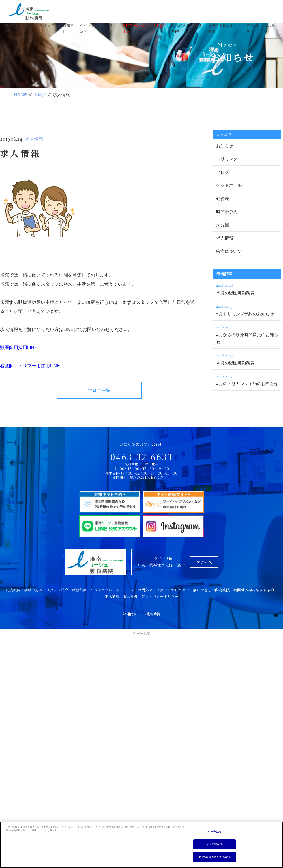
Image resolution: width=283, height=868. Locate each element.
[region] (141, 845)
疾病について (229, 251)
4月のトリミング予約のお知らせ (247, 379)
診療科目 (79, 590)
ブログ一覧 (99, 390)
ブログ (40, 95)
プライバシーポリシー (160, 596)
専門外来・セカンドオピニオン (164, 590)
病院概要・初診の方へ (24, 590)
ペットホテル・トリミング (112, 590)
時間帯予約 (227, 212)
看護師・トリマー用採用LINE (30, 366)
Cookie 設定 (141, 633)
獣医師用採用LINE (19, 348)
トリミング (227, 159)
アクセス (204, 562)
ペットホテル (229, 185)
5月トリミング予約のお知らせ (247, 309)
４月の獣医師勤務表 (247, 358)
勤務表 (223, 199)
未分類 (223, 225)
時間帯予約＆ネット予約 (254, 590)
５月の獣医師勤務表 (247, 288)
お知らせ (225, 146)
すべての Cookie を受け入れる (215, 857)
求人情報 (34, 139)
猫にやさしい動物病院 (211, 590)
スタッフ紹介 (57, 590)
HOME (21, 95)
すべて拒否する (215, 844)
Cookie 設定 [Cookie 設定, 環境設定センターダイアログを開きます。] (215, 832)
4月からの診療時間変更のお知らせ (247, 334)
